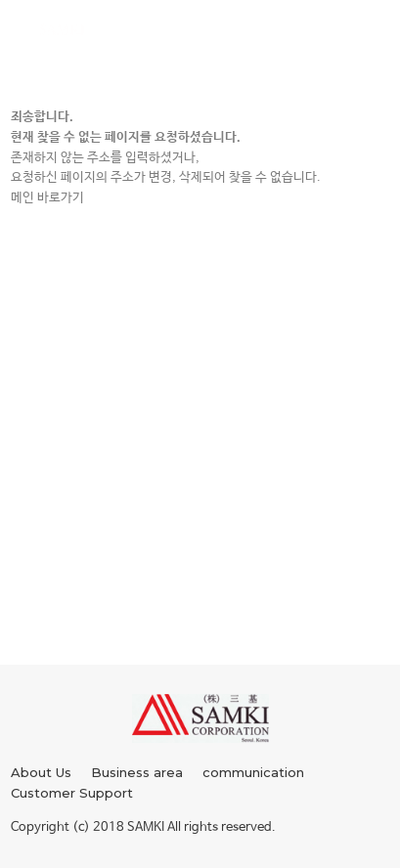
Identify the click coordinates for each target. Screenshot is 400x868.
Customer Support (72, 793)
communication (253, 772)
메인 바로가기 (47, 198)
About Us (41, 772)
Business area (137, 772)
